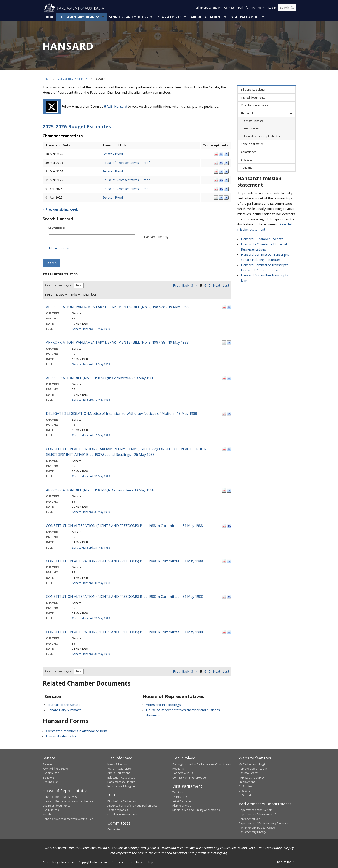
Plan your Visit (181, 806)
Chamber (90, 295)
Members (49, 814)
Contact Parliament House (189, 778)
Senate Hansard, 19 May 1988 (91, 329)
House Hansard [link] (254, 129)
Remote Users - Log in (253, 769)
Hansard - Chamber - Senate (262, 239)
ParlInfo (243, 8)
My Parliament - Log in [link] (253, 764)
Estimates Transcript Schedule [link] (262, 136)
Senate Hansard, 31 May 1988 (91, 547)
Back (186, 285)
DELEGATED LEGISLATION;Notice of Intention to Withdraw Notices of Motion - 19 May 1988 (122, 413)
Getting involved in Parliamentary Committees (202, 764)
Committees (115, 829)
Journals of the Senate (64, 705)
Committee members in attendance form (77, 731)
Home (49, 17)
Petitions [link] (247, 168)
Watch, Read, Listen (120, 769)
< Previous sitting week (60, 209)
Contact (229, 8)
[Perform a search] (292, 8)
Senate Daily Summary (64, 710)
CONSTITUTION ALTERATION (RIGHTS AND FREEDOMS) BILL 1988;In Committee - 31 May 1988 (124, 526)
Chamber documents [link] (255, 105)
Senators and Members (129, 17)
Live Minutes (51, 810)
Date (62, 295)
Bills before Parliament (122, 801)
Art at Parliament (183, 801)
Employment (247, 782)
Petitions (178, 769)
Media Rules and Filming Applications (196, 810)
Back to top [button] (286, 862)
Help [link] (150, 862)
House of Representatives (60, 797)
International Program (122, 786)
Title (75, 295)
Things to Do (180, 797)
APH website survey (252, 778)
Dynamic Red (51, 773)
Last (226, 285)
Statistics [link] (247, 160)
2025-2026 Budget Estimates (77, 126)
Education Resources (121, 778)
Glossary (244, 791)
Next (217, 285)
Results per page (58, 285)
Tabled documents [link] (253, 97)
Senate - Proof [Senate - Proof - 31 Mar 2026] (113, 172)
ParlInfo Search (249, 773)
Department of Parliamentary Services (263, 823)
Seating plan (51, 782)
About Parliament (207, 17)
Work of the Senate (55, 769)
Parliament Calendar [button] (207, 8)
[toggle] (291, 113)
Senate (47, 764)
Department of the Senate (256, 810)
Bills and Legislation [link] (254, 90)
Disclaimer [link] (118, 862)
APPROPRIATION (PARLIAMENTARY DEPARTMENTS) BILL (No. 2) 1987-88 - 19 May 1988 (117, 307)
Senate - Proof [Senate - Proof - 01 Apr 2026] (113, 197)
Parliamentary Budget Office (257, 828)
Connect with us (183, 773)
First (176, 285)
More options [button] (59, 248)
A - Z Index (246, 786)
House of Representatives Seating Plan (68, 819)
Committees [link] (249, 152)
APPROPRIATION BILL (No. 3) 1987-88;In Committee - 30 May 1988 (100, 490)
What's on (179, 792)
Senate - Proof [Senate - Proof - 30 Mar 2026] (113, 154)
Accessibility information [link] (58, 862)
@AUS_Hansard (115, 106)
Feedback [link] (136, 862)
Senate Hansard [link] (254, 121)
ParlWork (258, 8)
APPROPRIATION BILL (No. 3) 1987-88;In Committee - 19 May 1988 (100, 378)
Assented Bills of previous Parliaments (132, 806)
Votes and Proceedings (163, 705)
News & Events (169, 17)
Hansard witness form (63, 736)
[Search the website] (287, 8)
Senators (49, 778)
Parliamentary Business (79, 17)
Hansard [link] (247, 113)
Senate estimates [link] (252, 144)
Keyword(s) (57, 228)
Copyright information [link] (93, 862)
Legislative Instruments (122, 814)
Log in (272, 8)
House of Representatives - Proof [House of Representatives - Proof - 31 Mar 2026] (126, 180)
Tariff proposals (118, 810)
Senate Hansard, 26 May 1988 (91, 477)
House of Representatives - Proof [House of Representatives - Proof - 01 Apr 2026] (126, 189)
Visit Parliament (245, 17)
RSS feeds (246, 795)
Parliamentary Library (121, 782)
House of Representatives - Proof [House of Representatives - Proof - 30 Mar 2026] (126, 163)
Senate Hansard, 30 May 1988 (91, 512)
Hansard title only (156, 237)
